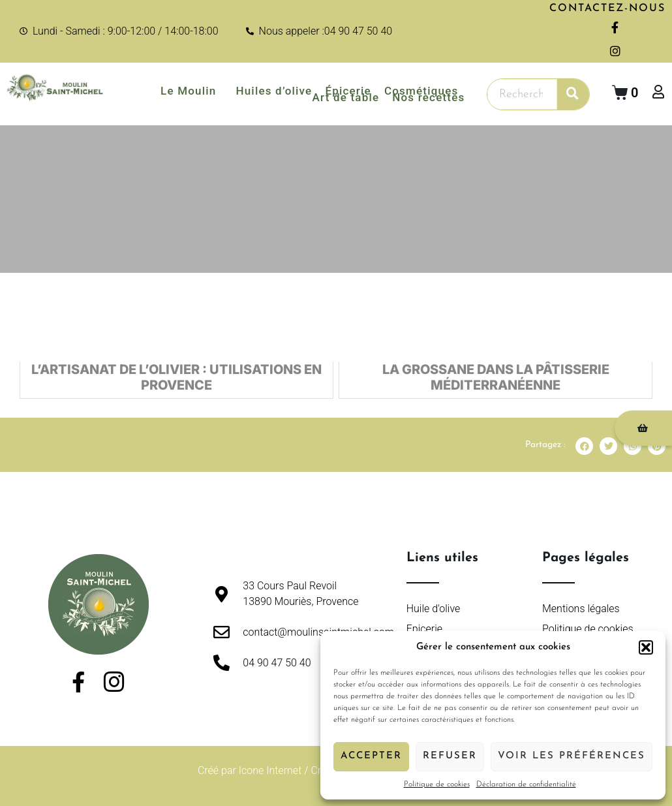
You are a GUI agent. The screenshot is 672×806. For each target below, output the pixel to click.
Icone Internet (270, 770)
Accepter (371, 756)
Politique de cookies (437, 784)
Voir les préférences (572, 756)
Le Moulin (191, 91)
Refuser (450, 756)
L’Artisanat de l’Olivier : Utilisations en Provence (176, 382)
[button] (646, 647)
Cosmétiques (421, 91)
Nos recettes (428, 97)
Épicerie (348, 91)
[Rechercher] (573, 94)
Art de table (346, 97)
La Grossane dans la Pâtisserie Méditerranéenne (496, 382)
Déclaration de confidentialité (526, 784)
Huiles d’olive (274, 91)
